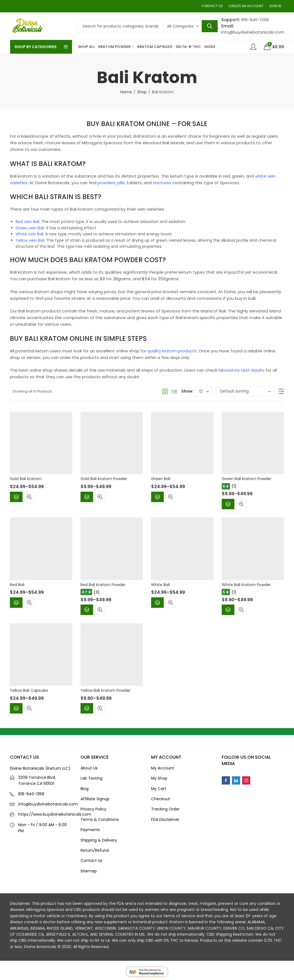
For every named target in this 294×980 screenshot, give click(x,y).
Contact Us (91, 861)
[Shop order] (245, 391)
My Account (163, 768)
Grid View (165, 391)
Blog (84, 789)
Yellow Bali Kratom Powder (106, 690)
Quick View (29, 497)
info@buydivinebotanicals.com (48, 804)
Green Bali (161, 479)
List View (174, 391)
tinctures (162, 183)
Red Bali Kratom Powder (103, 585)
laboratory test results (242, 370)
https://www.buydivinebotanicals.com (55, 814)
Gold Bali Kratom (26, 479)
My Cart (159, 789)
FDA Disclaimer (165, 820)
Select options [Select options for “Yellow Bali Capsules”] (16, 708)
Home (126, 92)
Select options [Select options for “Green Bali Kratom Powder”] (228, 504)
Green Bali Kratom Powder (247, 479)
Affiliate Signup (95, 799)
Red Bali (17, 585)
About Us (89, 768)
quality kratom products (172, 351)
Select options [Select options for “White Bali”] (157, 603)
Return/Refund (95, 850)
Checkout (161, 799)
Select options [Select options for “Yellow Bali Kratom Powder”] (87, 708)
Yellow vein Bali (30, 240)
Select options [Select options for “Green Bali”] (157, 497)
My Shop (159, 778)
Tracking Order (165, 809)
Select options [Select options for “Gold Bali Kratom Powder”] (87, 497)
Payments (90, 830)
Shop (142, 92)
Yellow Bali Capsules (29, 690)
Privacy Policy (93, 809)
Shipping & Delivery (99, 840)
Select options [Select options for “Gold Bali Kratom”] (16, 497)
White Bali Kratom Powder (246, 585)
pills (121, 183)
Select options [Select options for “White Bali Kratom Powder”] (228, 610)
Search (210, 26)
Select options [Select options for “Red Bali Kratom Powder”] (87, 610)
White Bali (160, 585)
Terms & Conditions (100, 820)
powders (106, 183)
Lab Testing (91, 778)
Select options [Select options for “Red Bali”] (16, 603)
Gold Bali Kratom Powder (104, 479)
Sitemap (89, 871)
